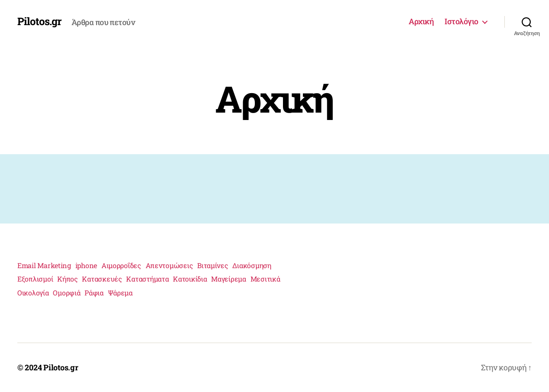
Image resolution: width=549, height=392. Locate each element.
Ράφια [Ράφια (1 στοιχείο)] (94, 293)
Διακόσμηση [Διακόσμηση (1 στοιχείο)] (252, 265)
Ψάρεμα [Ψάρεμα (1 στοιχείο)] (120, 293)
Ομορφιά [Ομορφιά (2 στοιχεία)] (67, 293)
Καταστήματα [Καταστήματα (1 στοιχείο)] (147, 279)
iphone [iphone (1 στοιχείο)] (86, 265)
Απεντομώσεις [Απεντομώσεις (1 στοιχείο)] (169, 265)
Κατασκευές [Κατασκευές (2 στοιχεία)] (102, 279)
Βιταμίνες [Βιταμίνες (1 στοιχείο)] (213, 265)
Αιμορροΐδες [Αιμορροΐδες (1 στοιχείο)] (121, 265)
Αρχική (421, 22)
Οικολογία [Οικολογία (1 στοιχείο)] (33, 293)
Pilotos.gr (39, 21)
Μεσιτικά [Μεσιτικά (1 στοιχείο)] (265, 279)
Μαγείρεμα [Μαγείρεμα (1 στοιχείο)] (229, 279)
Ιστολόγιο (461, 22)
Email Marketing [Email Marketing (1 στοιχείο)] (44, 265)
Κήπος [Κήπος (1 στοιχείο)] (68, 279)
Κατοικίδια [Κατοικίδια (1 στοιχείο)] (190, 279)
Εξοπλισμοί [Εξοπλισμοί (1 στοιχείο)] (35, 279)
